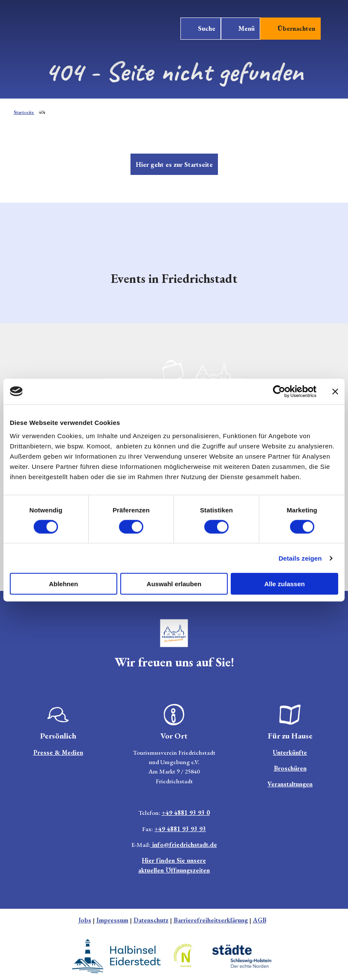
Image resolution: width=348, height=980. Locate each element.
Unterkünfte (290, 752)
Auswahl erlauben (174, 584)
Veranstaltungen (290, 784)
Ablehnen (64, 584)
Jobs (85, 920)
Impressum (112, 920)
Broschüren (290, 768)
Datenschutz (151, 920)
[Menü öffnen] (241, 29)
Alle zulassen (285, 584)
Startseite (24, 112)
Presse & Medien (58, 752)
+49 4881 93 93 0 (186, 813)
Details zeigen (300, 558)
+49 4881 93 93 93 (180, 829)
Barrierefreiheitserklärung (211, 920)
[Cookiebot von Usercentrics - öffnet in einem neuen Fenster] (279, 391)
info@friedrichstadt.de (184, 845)
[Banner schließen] (335, 391)
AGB (260, 920)
